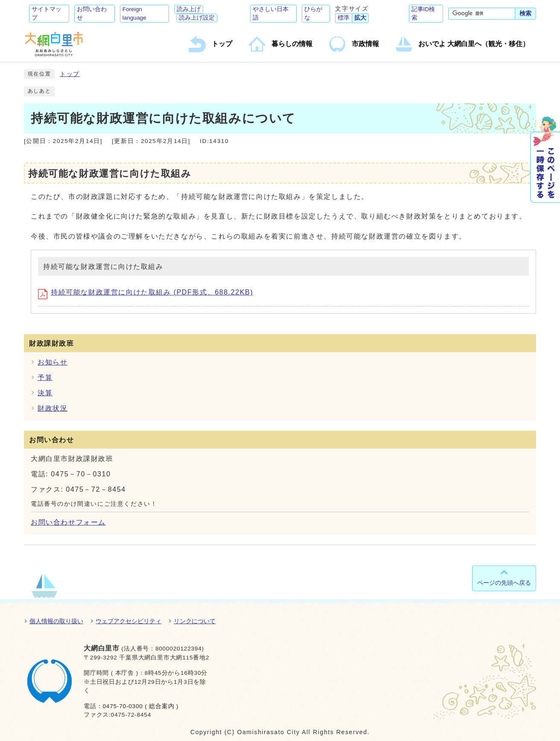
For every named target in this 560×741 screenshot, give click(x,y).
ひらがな (313, 13)
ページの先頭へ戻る (504, 583)
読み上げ (189, 9)
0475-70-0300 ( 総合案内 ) (140, 706)
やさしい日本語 (271, 13)
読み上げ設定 (197, 18)
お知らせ (52, 362)
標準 (344, 18)
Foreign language (134, 13)
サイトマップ (47, 13)
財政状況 (52, 408)
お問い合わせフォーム (68, 522)
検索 (525, 13)
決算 (45, 393)
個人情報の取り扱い (56, 621)
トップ (70, 74)
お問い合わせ (92, 13)
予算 (45, 378)
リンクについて (195, 621)
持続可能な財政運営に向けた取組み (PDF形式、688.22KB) (146, 292)
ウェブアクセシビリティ (128, 621)
